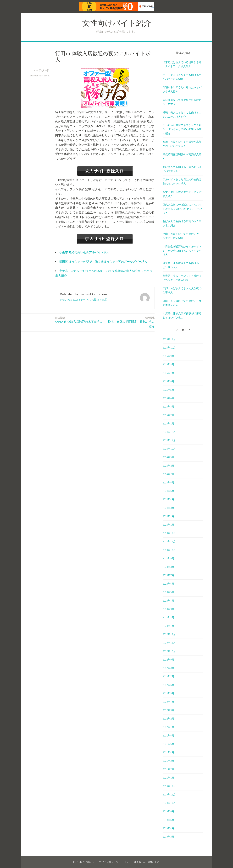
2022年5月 (168, 693)
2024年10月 (169, 449)
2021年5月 (168, 744)
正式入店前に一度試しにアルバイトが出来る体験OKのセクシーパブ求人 (182, 209)
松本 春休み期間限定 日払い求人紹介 (131, 322)
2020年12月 (169, 786)
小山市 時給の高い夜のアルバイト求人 (84, 252)
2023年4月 (168, 601)
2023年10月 (169, 550)
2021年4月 (168, 752)
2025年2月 (168, 415)
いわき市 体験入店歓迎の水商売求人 (79, 320)
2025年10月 (169, 348)
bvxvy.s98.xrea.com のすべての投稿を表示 (83, 300)
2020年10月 (169, 803)
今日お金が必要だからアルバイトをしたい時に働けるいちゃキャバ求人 (182, 251)
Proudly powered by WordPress (96, 862)
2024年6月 (168, 482)
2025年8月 (168, 364)
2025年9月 (168, 356)
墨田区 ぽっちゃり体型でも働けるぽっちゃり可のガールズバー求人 (103, 262)
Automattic (151, 862)
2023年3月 (168, 609)
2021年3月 (168, 761)
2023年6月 (168, 584)
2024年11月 (169, 440)
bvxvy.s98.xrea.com (40, 76)
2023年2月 (168, 617)
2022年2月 (168, 719)
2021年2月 (168, 769)
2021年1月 (168, 778)
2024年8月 (168, 466)
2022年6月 (168, 685)
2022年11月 (169, 643)
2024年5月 (168, 491)
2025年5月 (168, 390)
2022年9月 (168, 660)
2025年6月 (168, 381)
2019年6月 (168, 811)
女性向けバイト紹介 (117, 24)
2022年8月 (168, 668)
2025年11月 (169, 339)
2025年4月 (168, 398)
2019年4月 (168, 828)
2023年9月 (168, 558)
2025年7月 (168, 373)
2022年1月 (168, 727)
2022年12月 (169, 634)
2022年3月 (168, 710)
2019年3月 (168, 837)
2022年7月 (168, 676)
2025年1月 (168, 423)
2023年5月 (168, 592)
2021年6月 (168, 736)
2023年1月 (168, 626)
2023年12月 (169, 533)
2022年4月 (168, 702)
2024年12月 (169, 432)
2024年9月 (168, 457)
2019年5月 (168, 820)
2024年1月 (168, 525)
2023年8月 (168, 567)
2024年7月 (168, 474)
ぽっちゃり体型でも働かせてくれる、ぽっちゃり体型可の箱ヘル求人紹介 (182, 129)
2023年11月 (169, 541)
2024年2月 (168, 516)
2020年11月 (169, 794)
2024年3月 (168, 508)
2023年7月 (168, 575)
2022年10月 (169, 651)
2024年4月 (168, 499)
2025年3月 (168, 407)
